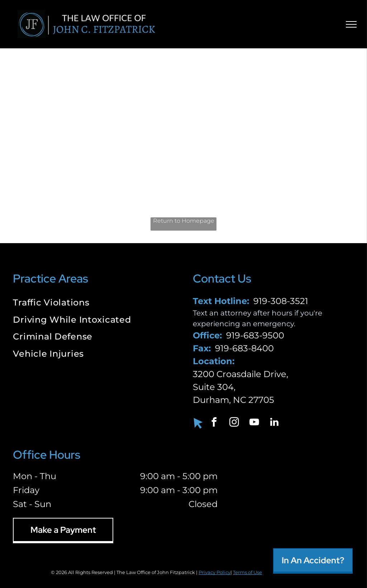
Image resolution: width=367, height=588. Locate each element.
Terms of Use (247, 572)
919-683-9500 (255, 335)
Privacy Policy (215, 572)
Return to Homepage (184, 221)
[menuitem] (94, 303)
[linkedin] (275, 423)
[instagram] (234, 423)
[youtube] (254, 423)
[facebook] (214, 423)
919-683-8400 (244, 348)
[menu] (351, 24)
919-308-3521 (281, 301)
